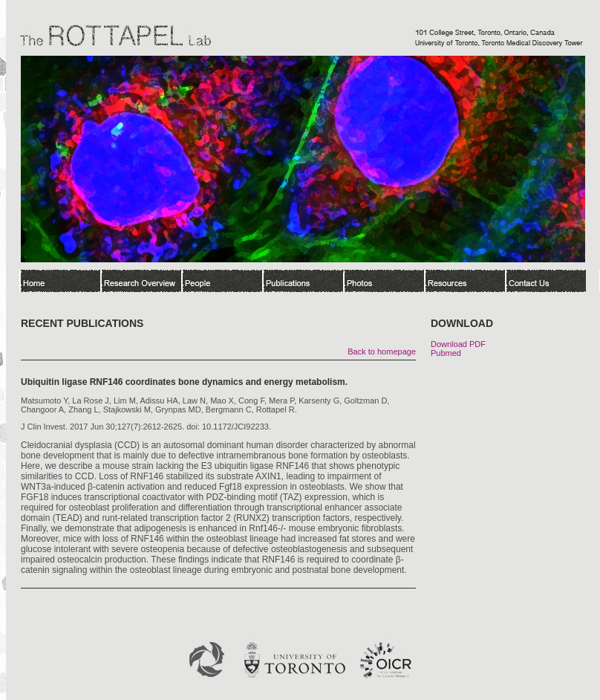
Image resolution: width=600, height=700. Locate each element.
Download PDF (458, 344)
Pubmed (446, 353)
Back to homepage (382, 351)
